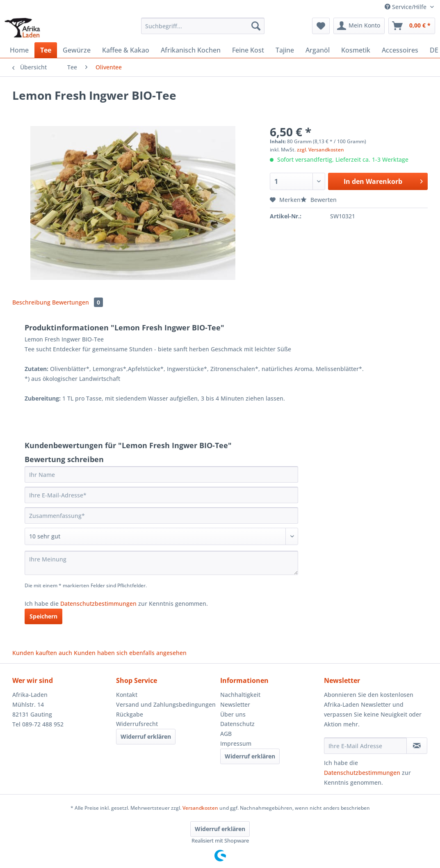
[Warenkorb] (412, 26)
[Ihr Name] (161, 474)
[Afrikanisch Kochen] (191, 50)
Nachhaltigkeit (240, 695)
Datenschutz (237, 724)
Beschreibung (31, 302)
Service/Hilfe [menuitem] (406, 7)
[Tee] (46, 50)
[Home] (19, 50)
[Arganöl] (318, 50)
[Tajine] (285, 50)
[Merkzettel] (321, 26)
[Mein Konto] (359, 26)
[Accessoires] (400, 50)
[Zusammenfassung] (161, 515)
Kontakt (127, 695)
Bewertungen (78, 302)
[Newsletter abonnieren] (417, 746)
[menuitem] (203, 30)
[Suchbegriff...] (203, 26)
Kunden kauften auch (42, 653)
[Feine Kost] (248, 50)
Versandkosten (200, 808)
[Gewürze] (77, 50)
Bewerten (319, 200)
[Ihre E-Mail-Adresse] (161, 495)
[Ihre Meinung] (161, 563)
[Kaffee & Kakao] (126, 50)
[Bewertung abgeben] (161, 536)
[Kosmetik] (356, 50)
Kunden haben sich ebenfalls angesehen (130, 653)
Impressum (236, 743)
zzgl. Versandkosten (320, 150)
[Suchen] (256, 26)
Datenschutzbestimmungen (98, 603)
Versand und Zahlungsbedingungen (166, 704)
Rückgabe (130, 714)
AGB (226, 734)
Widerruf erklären (146, 736)
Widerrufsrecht (137, 724)
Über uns (233, 714)
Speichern (43, 616)
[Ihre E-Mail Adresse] (366, 746)
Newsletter (235, 704)
